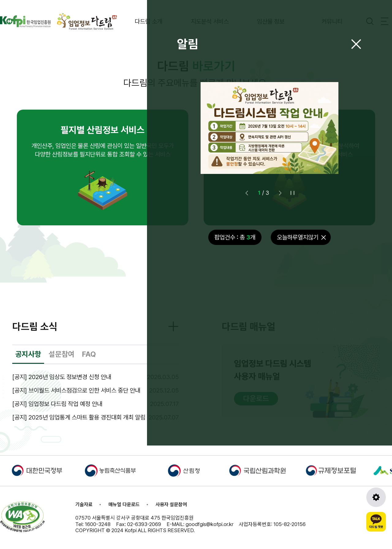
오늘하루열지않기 (298, 237)
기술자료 (84, 504)
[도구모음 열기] (376, 497)
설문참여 (62, 354)
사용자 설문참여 (171, 504)
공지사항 (28, 354)
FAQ (89, 354)
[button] (280, 193)
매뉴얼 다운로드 (124, 504)
